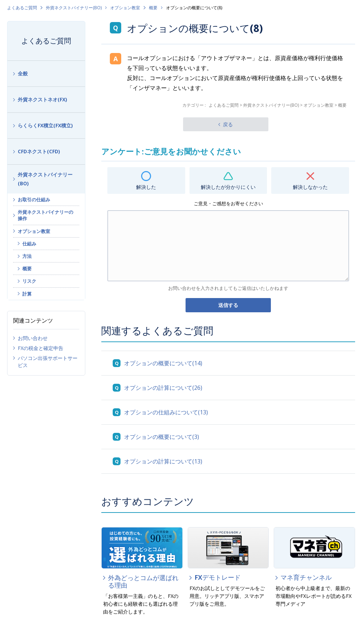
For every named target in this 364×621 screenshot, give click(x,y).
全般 (23, 73)
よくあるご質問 (22, 8)
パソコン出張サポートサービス (48, 362)
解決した (146, 187)
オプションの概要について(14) (163, 363)
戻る (228, 124)
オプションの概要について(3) (162, 437)
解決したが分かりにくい (228, 187)
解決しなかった (310, 187)
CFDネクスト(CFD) (39, 151)
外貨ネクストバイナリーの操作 (45, 215)
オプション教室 (125, 8)
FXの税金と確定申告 (41, 348)
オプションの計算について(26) (163, 388)
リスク (29, 281)
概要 (153, 8)
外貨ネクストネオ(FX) (42, 99)
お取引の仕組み (34, 200)
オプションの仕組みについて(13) (166, 412)
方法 (27, 256)
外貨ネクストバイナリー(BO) (74, 8)
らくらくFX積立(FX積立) (45, 125)
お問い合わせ (33, 338)
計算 (27, 294)
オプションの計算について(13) (163, 461)
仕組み (29, 244)
